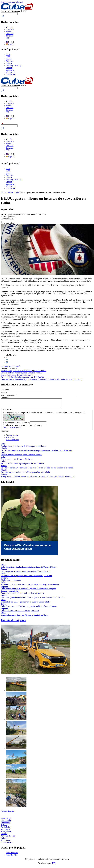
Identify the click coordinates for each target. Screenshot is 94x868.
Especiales (10, 70)
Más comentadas (12, 442)
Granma (4, 835)
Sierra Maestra (7, 844)
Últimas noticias (12, 437)
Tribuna (4, 827)
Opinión (9, 68)
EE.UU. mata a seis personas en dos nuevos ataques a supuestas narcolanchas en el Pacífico (37, 452)
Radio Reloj (6, 829)
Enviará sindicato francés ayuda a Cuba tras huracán (21, 373)
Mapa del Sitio (12, 857)
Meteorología (6, 820)
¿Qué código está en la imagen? (16, 424)
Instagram (10, 29)
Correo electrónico (9, 395)
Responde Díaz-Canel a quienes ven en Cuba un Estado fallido (25, 604)
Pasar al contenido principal (12, 2)
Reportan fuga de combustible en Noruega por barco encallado (25, 474)
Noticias (10, 192)
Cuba (8, 57)
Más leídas (10, 439)
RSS (8, 38)
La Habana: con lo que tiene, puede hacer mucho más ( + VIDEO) (27, 577)
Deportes (9, 61)
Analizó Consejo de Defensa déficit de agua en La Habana (24, 371)
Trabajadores (6, 833)
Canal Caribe (6, 822)
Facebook (10, 34)
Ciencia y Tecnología (14, 65)
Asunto (4, 392)
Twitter (9, 31)
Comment (6, 397)
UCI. (54, 865)
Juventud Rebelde (8, 838)
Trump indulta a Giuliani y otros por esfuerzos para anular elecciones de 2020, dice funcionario (38, 478)
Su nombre (5, 390)
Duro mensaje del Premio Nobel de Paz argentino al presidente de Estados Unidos (33, 599)
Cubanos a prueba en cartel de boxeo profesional (20, 612)
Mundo (9, 59)
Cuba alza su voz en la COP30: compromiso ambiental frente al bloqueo (29, 608)
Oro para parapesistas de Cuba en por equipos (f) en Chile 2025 (26, 573)
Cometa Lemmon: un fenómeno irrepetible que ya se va (23, 595)
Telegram (9, 36)
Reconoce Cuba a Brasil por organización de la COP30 (22, 377)
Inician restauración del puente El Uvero (17, 375)
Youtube (9, 27)
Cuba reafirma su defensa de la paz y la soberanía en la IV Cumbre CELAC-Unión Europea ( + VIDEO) (42, 379)
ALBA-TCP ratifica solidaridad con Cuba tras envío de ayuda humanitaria (30, 586)
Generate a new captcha (12, 429)
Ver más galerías (7, 813)
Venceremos (6, 842)
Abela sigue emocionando (11, 582)
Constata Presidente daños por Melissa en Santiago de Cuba (24, 617)
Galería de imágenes (14, 622)
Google (18, 366)
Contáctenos (11, 74)
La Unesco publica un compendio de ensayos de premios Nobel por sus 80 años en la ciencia (37, 470)
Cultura (9, 63)
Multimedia (10, 72)
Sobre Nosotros (12, 854)
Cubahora (5, 840)
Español (10, 44)
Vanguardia (5, 831)
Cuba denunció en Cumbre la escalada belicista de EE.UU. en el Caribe (29, 569)
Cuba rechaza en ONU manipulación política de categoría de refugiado (29, 591)
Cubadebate (6, 825)
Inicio (8, 55)
